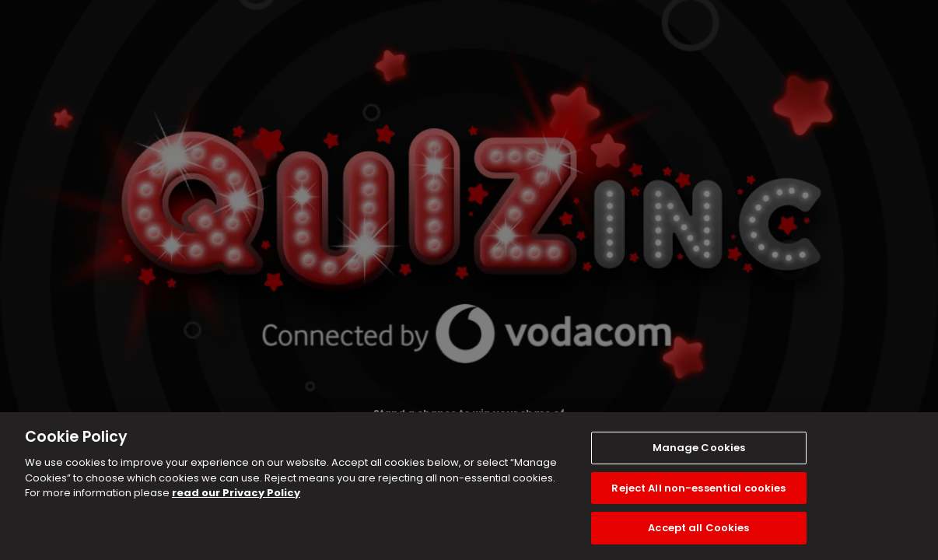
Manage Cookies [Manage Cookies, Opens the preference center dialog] (699, 448)
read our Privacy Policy (236, 493)
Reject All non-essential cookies (698, 488)
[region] (469, 486)
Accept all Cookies (698, 528)
